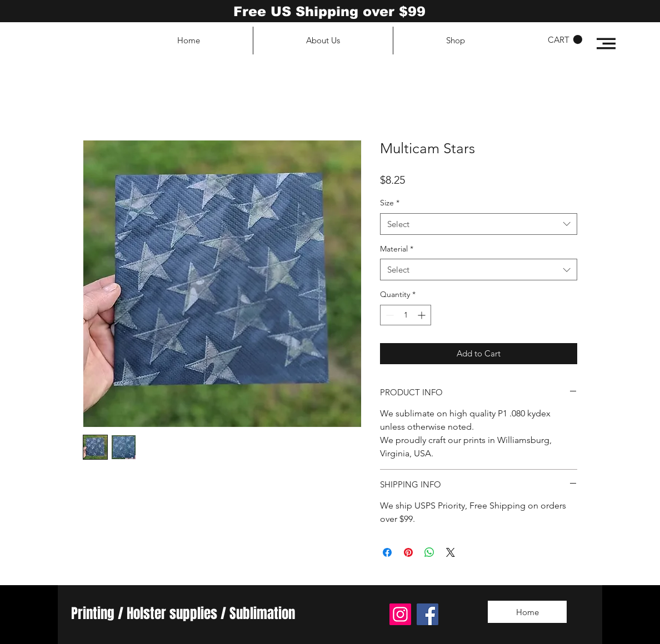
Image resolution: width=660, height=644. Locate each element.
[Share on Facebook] (387, 552)
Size (390, 203)
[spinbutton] (406, 315)
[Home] (527, 612)
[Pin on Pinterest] (408, 552)
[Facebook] (427, 614)
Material (397, 249)
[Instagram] (400, 614)
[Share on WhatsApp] (429, 552)
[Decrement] (389, 315)
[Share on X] (451, 552)
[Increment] (422, 315)
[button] (606, 44)
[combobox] (479, 224)
